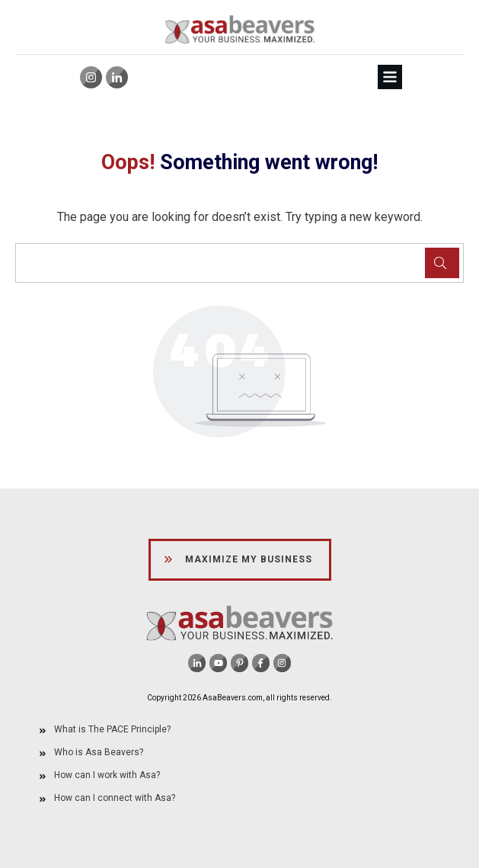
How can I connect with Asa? (115, 798)
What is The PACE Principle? (112, 729)
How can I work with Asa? (107, 775)
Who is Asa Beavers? (99, 752)
